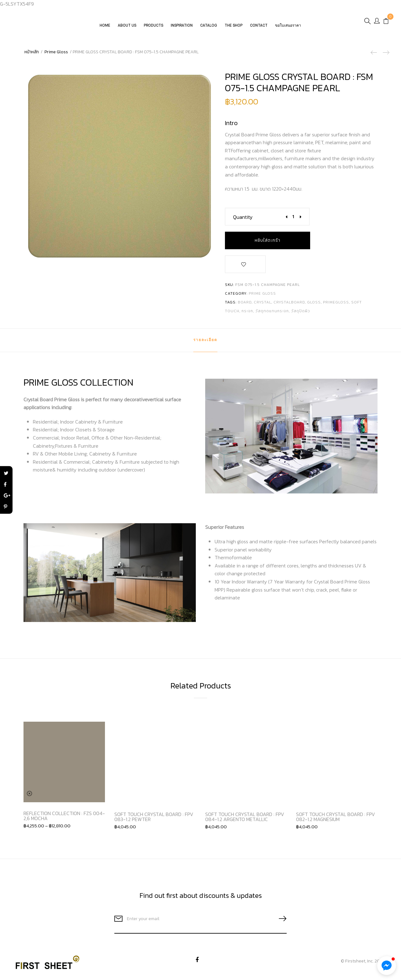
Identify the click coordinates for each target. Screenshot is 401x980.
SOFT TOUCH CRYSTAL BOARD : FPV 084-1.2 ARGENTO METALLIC (245, 817)
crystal (263, 302)
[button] (387, 966)
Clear (30, 793)
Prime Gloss (56, 52)
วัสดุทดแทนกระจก (272, 311)
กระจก (247, 311)
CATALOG (209, 29)
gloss (314, 302)
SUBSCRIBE (280, 919)
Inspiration (182, 29)
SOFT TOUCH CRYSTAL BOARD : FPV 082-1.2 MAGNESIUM (336, 817)
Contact (259, 29)
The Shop (234, 29)
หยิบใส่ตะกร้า (268, 240)
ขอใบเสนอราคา (288, 29)
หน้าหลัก (32, 52)
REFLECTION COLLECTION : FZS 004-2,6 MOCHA (64, 816)
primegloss (336, 302)
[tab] (205, 340)
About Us (127, 29)
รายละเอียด (205, 340)
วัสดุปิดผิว (301, 311)
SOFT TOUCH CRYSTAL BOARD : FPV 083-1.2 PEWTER (154, 817)
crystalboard (289, 302)
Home (105, 29)
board (245, 302)
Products (154, 29)
